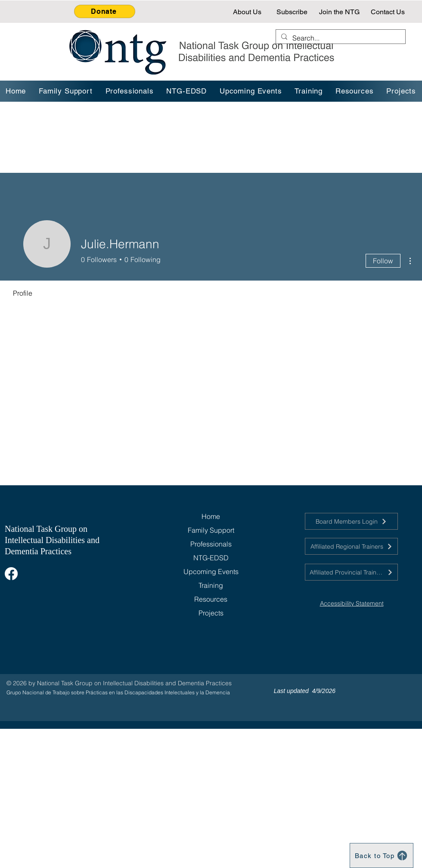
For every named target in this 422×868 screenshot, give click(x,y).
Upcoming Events (211, 571)
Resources (211, 599)
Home (211, 516)
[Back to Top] (382, 856)
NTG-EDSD (211, 558)
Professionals (211, 544)
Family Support (211, 530)
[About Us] (248, 12)
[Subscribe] (293, 12)
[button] (309, 91)
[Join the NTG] (340, 12)
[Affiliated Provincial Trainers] (351, 572)
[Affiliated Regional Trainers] (351, 546)
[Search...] (340, 38)
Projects (211, 613)
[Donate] (105, 11)
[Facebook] (11, 574)
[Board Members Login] (351, 521)
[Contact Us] (389, 12)
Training (211, 585)
